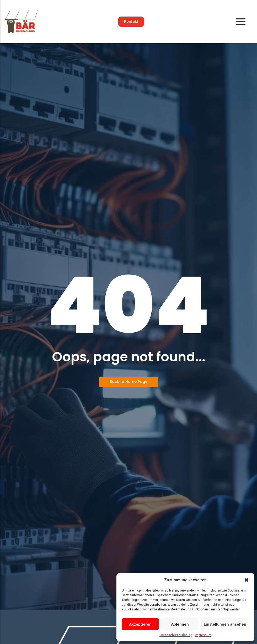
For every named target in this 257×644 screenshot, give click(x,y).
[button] (247, 580)
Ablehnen (180, 624)
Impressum (203, 635)
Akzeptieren (140, 624)
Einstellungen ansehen (225, 624)
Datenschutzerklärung (176, 635)
